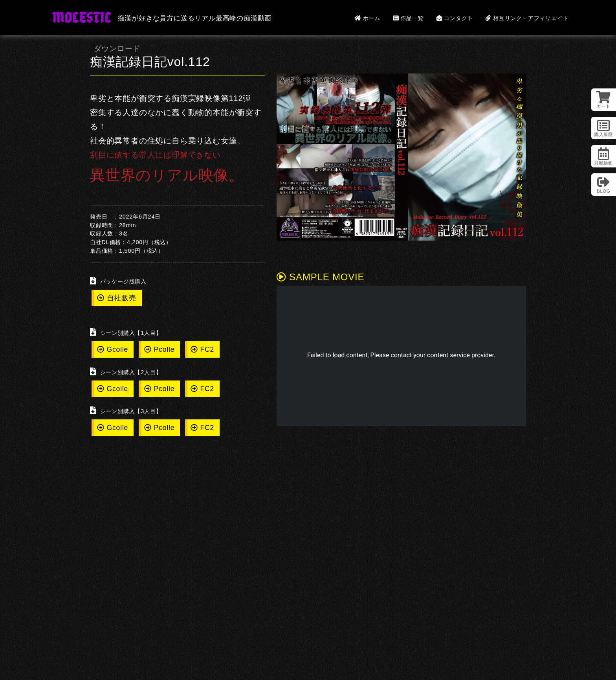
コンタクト (455, 18)
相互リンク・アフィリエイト (527, 18)
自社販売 (117, 298)
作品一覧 (408, 18)
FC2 (202, 349)
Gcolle (113, 349)
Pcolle (159, 349)
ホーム (367, 18)
